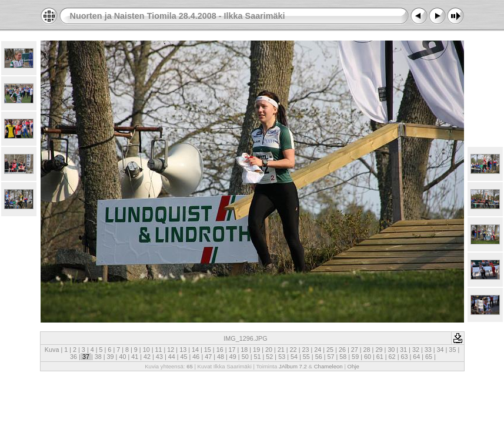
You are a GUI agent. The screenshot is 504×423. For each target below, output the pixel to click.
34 (440, 350)
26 (342, 350)
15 (208, 350)
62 (392, 357)
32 (416, 350)
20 (269, 350)
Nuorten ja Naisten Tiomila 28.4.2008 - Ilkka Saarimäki (178, 16)
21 (281, 350)
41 (135, 357)
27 (355, 350)
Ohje (353, 366)
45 (184, 357)
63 (404, 357)
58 (343, 357)
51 (258, 357)
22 (293, 350)
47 (208, 357)
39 (111, 357)
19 (256, 350)
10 (146, 350)
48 (221, 357)
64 (416, 357)
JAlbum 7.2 (293, 366)
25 (330, 350)
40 (122, 357)
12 (171, 350)
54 (294, 357)
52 (269, 357)
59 (355, 357)
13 (183, 350)
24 (318, 350)
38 (98, 357)
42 (147, 357)
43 (159, 357)
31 (403, 350)
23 (305, 350)
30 (391, 350)
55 (306, 357)
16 (220, 350)
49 (233, 357)
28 (367, 350)
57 (331, 357)
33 (428, 350)
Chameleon (328, 366)
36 (74, 357)
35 (452, 350)
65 (429, 357)
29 (379, 350)
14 (195, 350)
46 (196, 357)
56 (319, 357)
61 (380, 357)
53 (282, 357)
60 (368, 357)
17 (232, 350)
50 (245, 357)
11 (159, 350)
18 (244, 350)
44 (172, 357)
